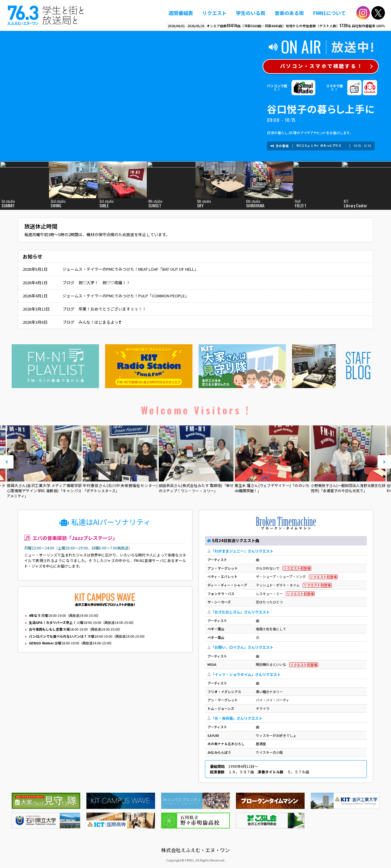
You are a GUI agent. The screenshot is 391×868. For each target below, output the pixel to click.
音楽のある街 (289, 13)
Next (384, 462)
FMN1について (329, 13)
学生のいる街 (251, 13)
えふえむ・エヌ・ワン (46, 15)
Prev (7, 462)
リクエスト (214, 13)
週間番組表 (181, 13)
